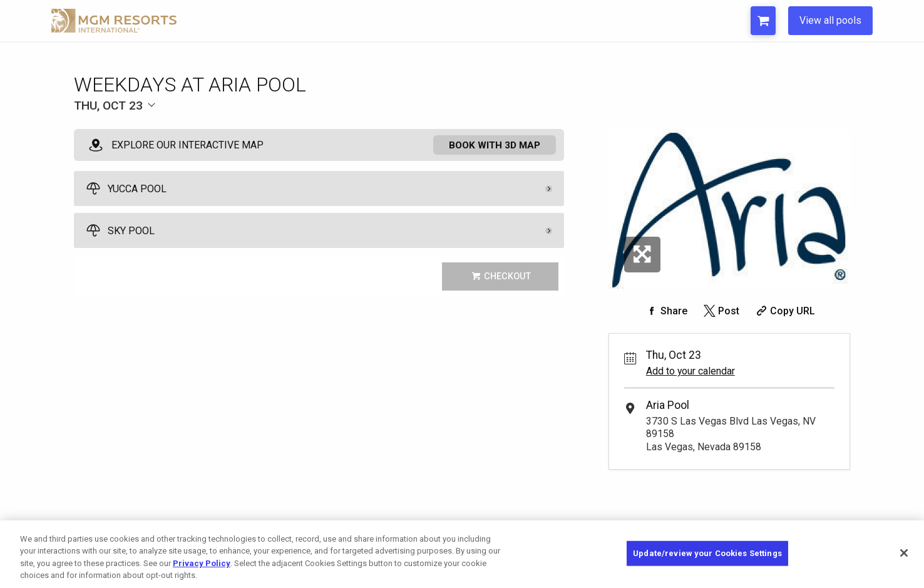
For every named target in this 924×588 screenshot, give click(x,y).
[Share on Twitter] (720, 311)
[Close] (904, 553)
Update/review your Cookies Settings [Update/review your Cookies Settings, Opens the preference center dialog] (707, 553)
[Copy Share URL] (784, 311)
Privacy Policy (202, 563)
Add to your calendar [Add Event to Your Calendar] (690, 371)
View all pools (830, 20)
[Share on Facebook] (665, 311)
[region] (462, 554)
